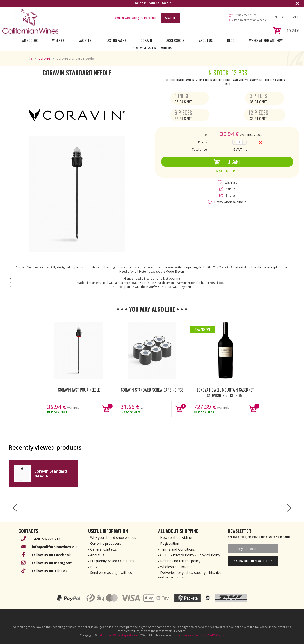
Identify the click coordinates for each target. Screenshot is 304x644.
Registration (170, 543)
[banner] (30, 21)
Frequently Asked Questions (112, 561)
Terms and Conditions (178, 549)
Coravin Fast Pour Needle (79, 390)
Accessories (175, 40)
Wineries (58, 40)
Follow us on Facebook (51, 555)
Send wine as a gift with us (152, 48)
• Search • (170, 18)
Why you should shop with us (113, 538)
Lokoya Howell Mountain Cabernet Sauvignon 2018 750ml (225, 393)
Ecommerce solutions (190, 635)
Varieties (85, 40)
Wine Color (30, 40)
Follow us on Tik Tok (50, 571)
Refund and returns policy (180, 561)
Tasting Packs (116, 40)
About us (97, 555)
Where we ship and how (266, 40)
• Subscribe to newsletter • (253, 561)
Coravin (146, 40)
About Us (206, 40)
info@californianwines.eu (251, 20)
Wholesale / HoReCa (176, 567)
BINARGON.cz (215, 635)
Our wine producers (106, 543)
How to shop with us (176, 538)
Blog (231, 40)
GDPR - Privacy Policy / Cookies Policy (190, 555)
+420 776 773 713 (246, 15)
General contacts (104, 549)
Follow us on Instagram (52, 563)
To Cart (227, 162)
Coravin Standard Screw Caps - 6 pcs (152, 390)
